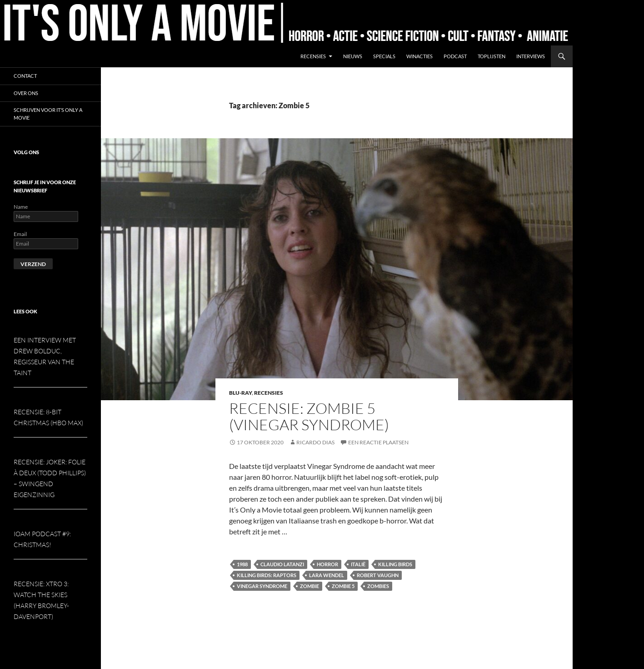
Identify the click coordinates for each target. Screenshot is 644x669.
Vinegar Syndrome (262, 586)
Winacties (419, 56)
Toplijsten (492, 56)
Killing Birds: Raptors (267, 575)
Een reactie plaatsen (378, 442)
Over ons (26, 93)
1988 (242, 564)
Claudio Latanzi (282, 564)
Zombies (378, 586)
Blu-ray (240, 393)
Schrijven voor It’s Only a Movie (48, 114)
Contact (25, 76)
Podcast (455, 56)
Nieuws (353, 56)
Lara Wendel (327, 575)
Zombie (310, 586)
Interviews (531, 56)
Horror (327, 564)
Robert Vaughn (378, 575)
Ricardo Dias (315, 442)
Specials (384, 56)
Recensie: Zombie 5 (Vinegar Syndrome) (309, 416)
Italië (358, 564)
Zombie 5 (343, 586)
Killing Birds (395, 564)
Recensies (313, 56)
